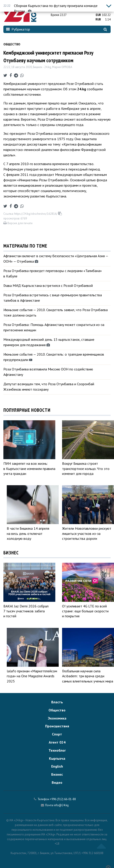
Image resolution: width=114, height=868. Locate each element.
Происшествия (57, 726)
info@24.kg (61, 805)
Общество (12, 44)
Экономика (57, 718)
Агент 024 (57, 742)
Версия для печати (18, 223)
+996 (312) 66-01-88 (63, 799)
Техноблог (57, 750)
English (57, 766)
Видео (57, 782)
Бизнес (57, 774)
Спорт (57, 734)
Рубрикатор (18, 29)
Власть (57, 702)
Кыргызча (57, 758)
